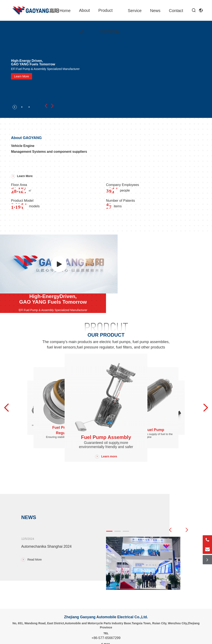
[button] (46, 106)
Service (135, 11)
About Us (84, 21)
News (155, 11)
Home (65, 11)
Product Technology (109, 21)
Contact (176, 11)
